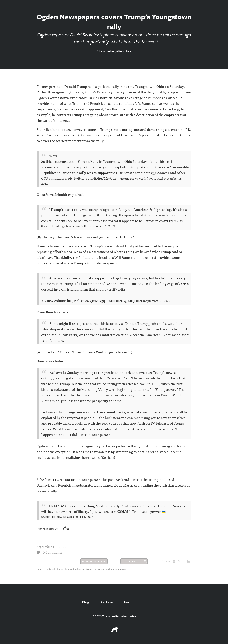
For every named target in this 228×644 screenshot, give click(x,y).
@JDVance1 (160, 172)
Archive (107, 602)
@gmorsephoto (115, 167)
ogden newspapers (116, 569)
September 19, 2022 (102, 226)
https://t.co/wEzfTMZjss (164, 221)
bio (127, 602)
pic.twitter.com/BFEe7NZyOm (92, 178)
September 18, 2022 (157, 301)
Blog (85, 602)
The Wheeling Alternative (114, 51)
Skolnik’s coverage (128, 98)
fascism (90, 569)
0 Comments (52, 552)
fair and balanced (75, 569)
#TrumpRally (88, 161)
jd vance (100, 569)
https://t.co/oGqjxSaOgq (86, 300)
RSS (143, 602)
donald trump (56, 569)
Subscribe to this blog (94, 561)
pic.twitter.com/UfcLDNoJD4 (114, 511)
